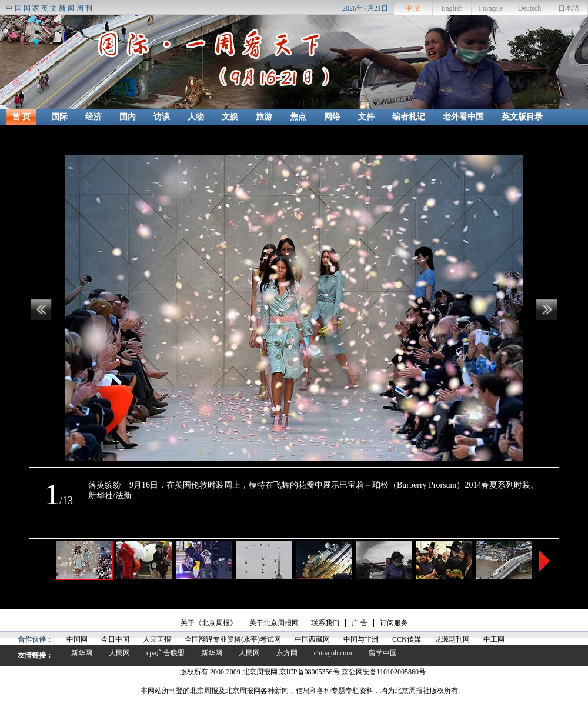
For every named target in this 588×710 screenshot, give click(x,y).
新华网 (82, 653)
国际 (59, 117)
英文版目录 (522, 117)
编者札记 (409, 117)
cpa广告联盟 (166, 653)
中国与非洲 (361, 639)
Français (491, 8)
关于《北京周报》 (209, 623)
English (452, 8)
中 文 (413, 8)
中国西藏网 (312, 639)
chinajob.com (333, 653)
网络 (332, 117)
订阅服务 (394, 623)
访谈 (162, 117)
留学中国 (383, 653)
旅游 (264, 117)
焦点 (298, 117)
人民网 (119, 653)
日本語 (569, 8)
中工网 (494, 639)
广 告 (360, 623)
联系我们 (325, 623)
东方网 (287, 653)
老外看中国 (463, 117)
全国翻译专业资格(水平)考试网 (233, 639)
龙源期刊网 (452, 639)
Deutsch (529, 8)
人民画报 (157, 639)
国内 (128, 117)
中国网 (77, 639)
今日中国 (115, 639)
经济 (93, 117)
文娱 (230, 117)
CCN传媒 (407, 639)
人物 (196, 117)
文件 (366, 117)
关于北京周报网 (274, 623)
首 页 (21, 117)
